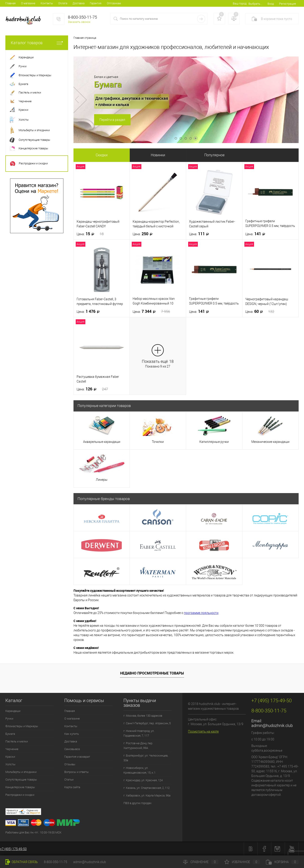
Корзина (282, 862)
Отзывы (70, 764)
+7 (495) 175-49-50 (13, 849)
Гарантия (96, 3)
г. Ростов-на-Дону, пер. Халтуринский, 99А (138, 746)
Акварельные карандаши (102, 442)
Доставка (79, 3)
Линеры (102, 480)
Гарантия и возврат (77, 757)
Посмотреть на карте (203, 731)
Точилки (158, 442)
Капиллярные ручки (214, 442)
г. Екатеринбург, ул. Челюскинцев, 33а (146, 758)
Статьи (69, 780)
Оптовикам (114, 3)
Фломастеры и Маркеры (22, 726)
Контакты (47, 3)
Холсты (10, 764)
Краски (10, 757)
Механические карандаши (270, 442)
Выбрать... (255, 4)
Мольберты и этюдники (21, 772)
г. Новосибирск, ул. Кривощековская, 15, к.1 (139, 770)
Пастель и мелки (17, 741)
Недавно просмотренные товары (152, 673)
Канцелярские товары (20, 787)
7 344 (151, 311)
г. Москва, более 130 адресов (143, 716)
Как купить (72, 734)
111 (200, 234)
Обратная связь (22, 862)
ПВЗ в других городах (137, 803)
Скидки (102, 155)
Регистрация (288, 4)
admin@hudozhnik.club (272, 726)
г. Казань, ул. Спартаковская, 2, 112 (147, 788)
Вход (271, 4)
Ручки (9, 719)
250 (144, 234)
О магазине (28, 3)
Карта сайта (72, 787)
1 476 (89, 311)
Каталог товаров (37, 43)
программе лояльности (201, 613)
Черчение (12, 749)
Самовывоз (72, 749)
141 (257, 234)
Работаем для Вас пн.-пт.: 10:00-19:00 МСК (33, 832)
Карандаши (13, 711)
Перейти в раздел (112, 120)
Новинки (158, 155)
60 (260, 311)
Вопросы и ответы (77, 772)
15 (90, 234)
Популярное (214, 155)
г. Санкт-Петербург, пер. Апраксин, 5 (147, 723)
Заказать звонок (79, 22)
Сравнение (201, 862)
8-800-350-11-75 (56, 862)
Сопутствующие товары (21, 780)
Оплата (63, 3)
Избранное (242, 862)
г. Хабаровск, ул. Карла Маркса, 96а (147, 795)
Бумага (10, 734)
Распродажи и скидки (20, 795)
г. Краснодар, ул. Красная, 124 (143, 780)
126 (92, 389)
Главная (11, 3)
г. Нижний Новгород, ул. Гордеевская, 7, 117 (139, 733)
